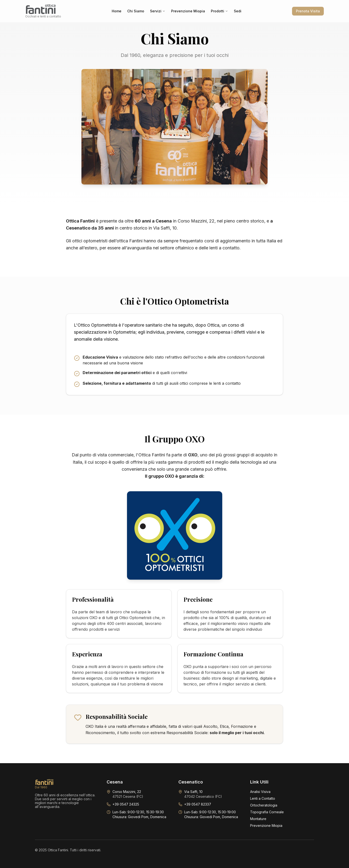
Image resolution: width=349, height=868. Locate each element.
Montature (258, 819)
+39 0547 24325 (126, 804)
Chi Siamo (136, 11)
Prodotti (219, 11)
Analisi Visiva (260, 792)
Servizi (158, 11)
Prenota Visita (308, 11)
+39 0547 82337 (198, 804)
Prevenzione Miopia (188, 11)
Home (117, 11)
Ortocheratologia (264, 805)
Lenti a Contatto (263, 798)
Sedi (238, 11)
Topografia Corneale (267, 812)
